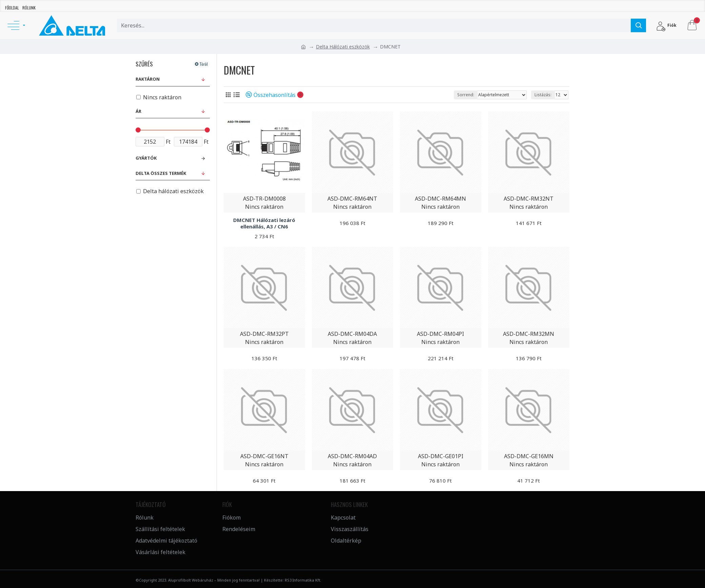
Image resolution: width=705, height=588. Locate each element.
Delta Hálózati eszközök (343, 47)
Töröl (204, 64)
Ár (138, 111)
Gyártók (146, 158)
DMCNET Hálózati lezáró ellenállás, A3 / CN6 (264, 224)
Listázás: (543, 95)
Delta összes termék (161, 173)
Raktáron (148, 79)
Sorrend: (466, 95)
